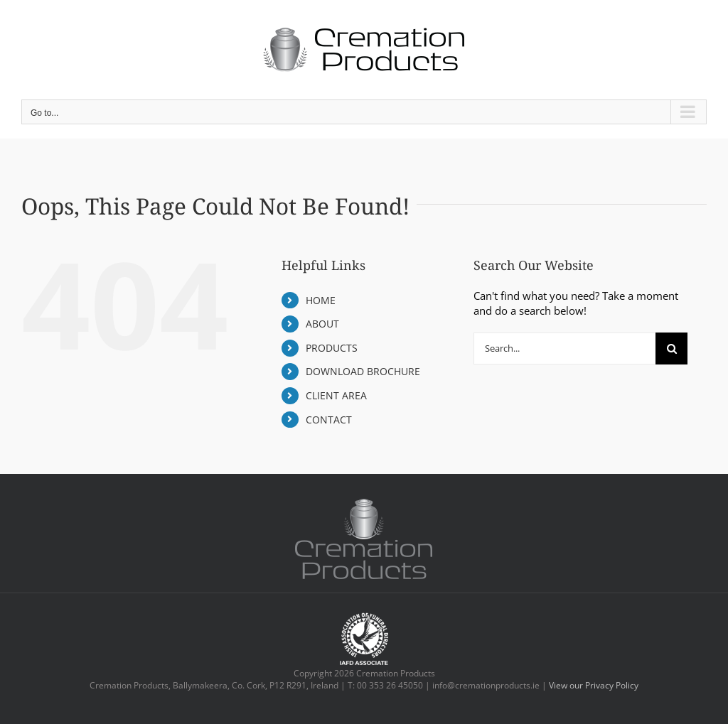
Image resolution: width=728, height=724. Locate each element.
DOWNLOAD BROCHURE (363, 371)
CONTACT (329, 420)
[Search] (671, 349)
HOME (321, 300)
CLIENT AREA (336, 395)
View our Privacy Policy (594, 685)
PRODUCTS (332, 348)
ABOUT (322, 324)
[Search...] (564, 349)
